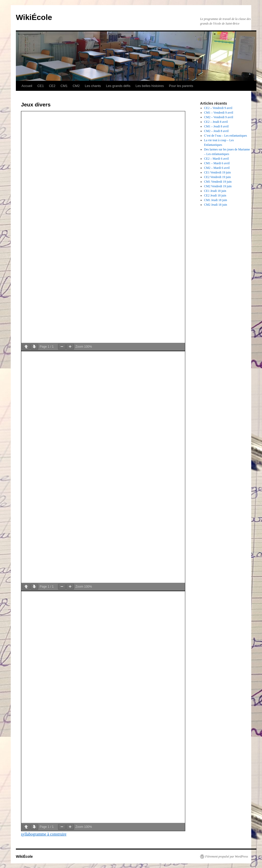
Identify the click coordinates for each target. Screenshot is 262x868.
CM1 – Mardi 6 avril (217, 163)
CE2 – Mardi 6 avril (217, 159)
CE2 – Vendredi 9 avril (218, 108)
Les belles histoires (150, 86)
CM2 (76, 86)
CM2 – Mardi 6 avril (217, 168)
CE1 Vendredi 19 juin (217, 172)
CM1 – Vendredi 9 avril (219, 113)
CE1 (41, 86)
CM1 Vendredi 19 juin (218, 182)
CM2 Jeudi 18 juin (216, 205)
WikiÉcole (34, 17)
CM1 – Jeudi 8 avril (216, 126)
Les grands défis (118, 86)
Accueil (27, 86)
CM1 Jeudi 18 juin (216, 200)
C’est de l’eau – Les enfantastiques (226, 136)
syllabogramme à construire (44, 834)
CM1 (64, 86)
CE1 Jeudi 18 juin (215, 191)
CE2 (52, 86)
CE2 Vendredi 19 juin (217, 177)
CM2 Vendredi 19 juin (218, 186)
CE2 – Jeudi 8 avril (216, 122)
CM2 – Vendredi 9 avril (219, 117)
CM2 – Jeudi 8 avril (216, 131)
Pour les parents (181, 86)
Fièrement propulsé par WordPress (227, 856)
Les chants (93, 86)
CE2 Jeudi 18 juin (215, 195)
